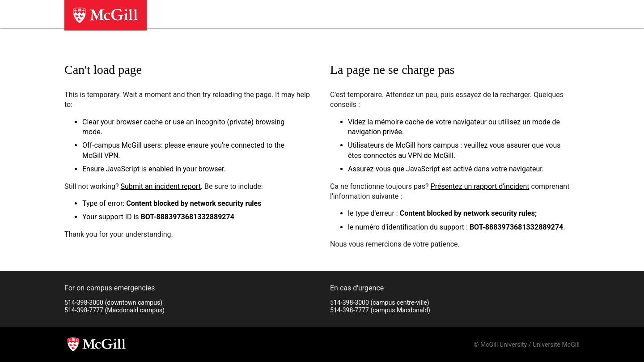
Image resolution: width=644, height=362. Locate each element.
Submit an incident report (160, 186)
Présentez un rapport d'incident (480, 186)
